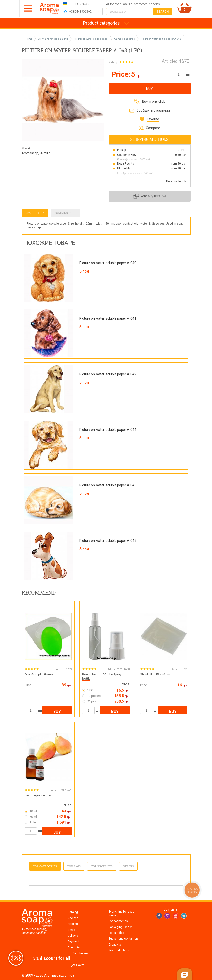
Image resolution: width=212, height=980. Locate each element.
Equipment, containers (124, 939)
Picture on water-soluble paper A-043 (161, 39)
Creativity (115, 945)
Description (35, 213)
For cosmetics (118, 921)
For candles (116, 933)
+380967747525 (80, 4)
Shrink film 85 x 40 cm (155, 674)
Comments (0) (66, 213)
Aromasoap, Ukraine (36, 153)
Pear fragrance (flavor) (40, 795)
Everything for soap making (121, 913)
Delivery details (176, 182)
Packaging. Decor (120, 927)
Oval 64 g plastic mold (40, 674)
